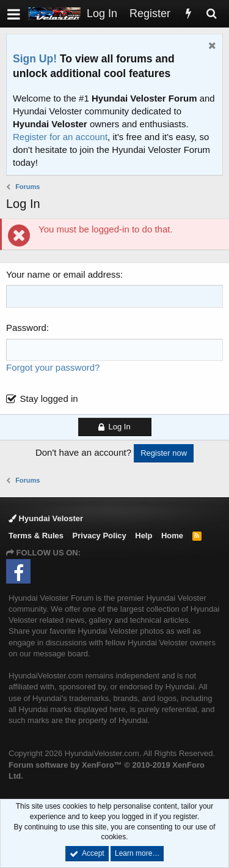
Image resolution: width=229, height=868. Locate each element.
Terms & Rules (36, 536)
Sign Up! (35, 59)
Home (172, 536)
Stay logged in (49, 399)
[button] (14, 14)
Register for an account (60, 137)
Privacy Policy (100, 536)
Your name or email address (63, 274)
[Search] (211, 14)
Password (26, 328)
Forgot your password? (53, 367)
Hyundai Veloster (46, 518)
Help (144, 536)
